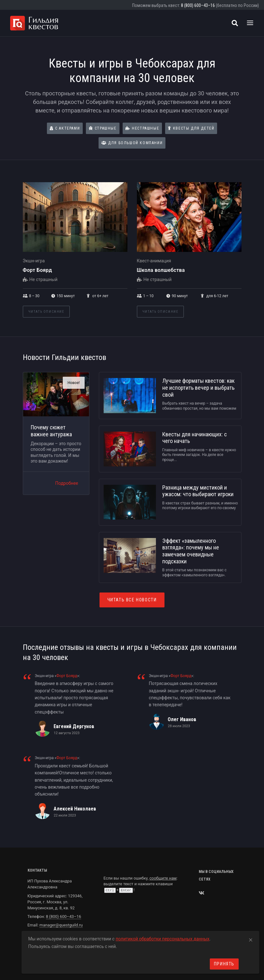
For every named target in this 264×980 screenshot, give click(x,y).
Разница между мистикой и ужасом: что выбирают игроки (198, 491)
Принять (224, 964)
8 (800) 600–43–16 (198, 5)
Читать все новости (132, 600)
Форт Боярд (38, 270)
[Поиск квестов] (235, 23)
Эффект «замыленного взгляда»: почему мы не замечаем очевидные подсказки (191, 551)
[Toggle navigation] (250, 23)
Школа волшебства (161, 270)
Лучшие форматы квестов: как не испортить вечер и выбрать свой (198, 388)
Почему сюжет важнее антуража (51, 431)
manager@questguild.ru (61, 925)
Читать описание (46, 312)
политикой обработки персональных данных (163, 939)
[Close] (251, 939)
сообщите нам (163, 878)
